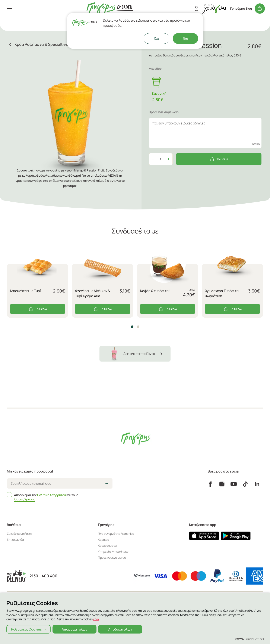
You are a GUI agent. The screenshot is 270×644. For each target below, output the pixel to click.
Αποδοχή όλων (121, 629)
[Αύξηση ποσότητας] (168, 159)
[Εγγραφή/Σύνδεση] (196, 9)
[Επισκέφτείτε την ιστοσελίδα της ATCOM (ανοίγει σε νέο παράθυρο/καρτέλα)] (249, 639)
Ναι (185, 38)
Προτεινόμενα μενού (112, 558)
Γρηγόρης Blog (241, 9)
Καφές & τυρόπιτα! (155, 291)
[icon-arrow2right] (107, 484)
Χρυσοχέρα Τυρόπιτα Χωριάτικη (222, 293)
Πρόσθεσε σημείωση (164, 112)
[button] (132, 327)
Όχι (156, 38)
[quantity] (161, 159)
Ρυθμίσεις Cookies (26, 629)
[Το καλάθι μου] (260, 9)
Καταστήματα (15, 64)
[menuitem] (51, 27)
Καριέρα (104, 540)
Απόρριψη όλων (75, 629)
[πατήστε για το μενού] (9, 9)
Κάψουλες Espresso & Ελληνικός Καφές (37, 44)
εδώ (96, 619)
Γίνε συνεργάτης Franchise (116, 534)
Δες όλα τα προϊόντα (135, 354)
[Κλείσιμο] (204, 12)
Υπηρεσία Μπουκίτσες (113, 552)
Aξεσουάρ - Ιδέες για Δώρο (27, 35)
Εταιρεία (12, 71)
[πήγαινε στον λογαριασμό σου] (215, 8)
